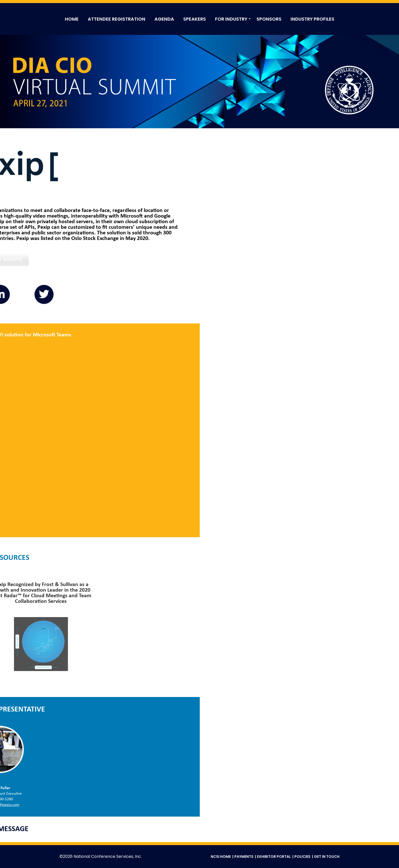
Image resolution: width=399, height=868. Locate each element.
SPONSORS (269, 19)
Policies (302, 857)
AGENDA (164, 19)
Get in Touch (327, 857)
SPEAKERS (195, 19)
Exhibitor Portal (274, 857)
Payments (244, 857)
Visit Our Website (200, 259)
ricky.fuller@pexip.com (199, 805)
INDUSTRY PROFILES (312, 19)
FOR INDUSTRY (231, 19)
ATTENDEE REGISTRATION (117, 19)
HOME (72, 19)
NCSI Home (221, 857)
